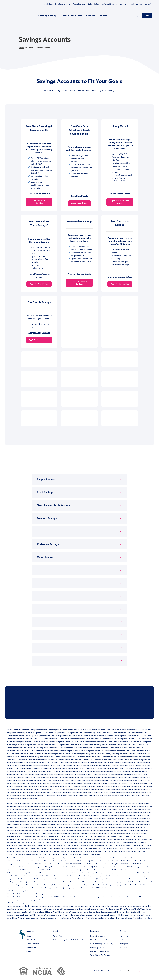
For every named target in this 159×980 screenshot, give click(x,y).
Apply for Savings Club (120, 284)
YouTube (123, 947)
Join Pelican (48, 4)
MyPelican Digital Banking (100, 951)
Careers (123, 4)
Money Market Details (120, 193)
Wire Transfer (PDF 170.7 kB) (102, 944)
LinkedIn (123, 940)
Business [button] (90, 16)
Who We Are (31, 940)
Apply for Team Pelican (39, 284)
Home (21, 48)
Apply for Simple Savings (39, 340)
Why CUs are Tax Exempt (100, 955)
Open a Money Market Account (120, 202)
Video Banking (137, 4)
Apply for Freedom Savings (79, 283)
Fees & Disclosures (98, 936)
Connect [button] (103, 16)
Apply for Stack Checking (39, 202)
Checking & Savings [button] (48, 16)
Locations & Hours (63, 4)
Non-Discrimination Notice (101, 940)
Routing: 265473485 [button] (109, 4)
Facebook (124, 936)
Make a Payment (79, 4)
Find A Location (33, 944)
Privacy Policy (58, 936)
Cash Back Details (79, 196)
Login (147, 16)
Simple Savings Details (39, 333)
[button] (79, 479)
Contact (148, 4)
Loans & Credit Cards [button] (72, 16)
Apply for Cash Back (79, 203)
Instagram (124, 944)
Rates (96, 4)
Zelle (90, 4)
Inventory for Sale (97, 947)
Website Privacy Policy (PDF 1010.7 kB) (68, 940)
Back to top (134, 971)
